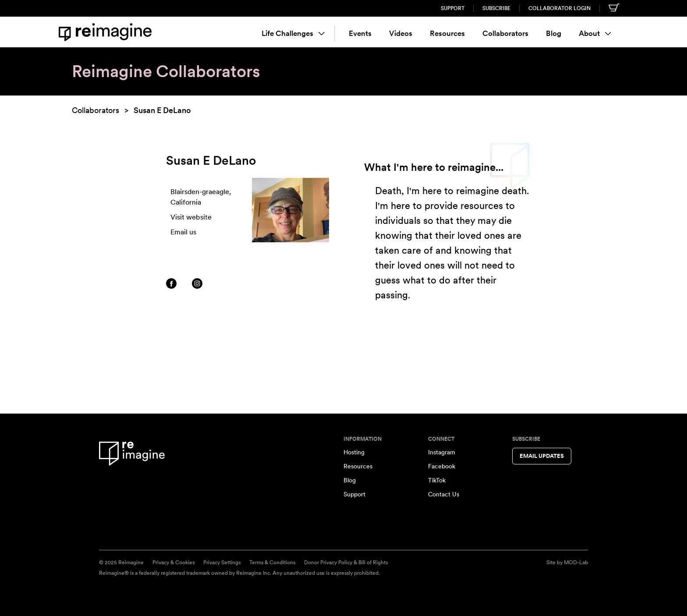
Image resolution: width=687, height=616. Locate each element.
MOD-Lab (576, 563)
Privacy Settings (222, 563)
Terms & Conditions (272, 563)
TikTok (437, 480)
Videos (401, 33)
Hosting (354, 452)
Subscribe (496, 8)
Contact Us (444, 494)
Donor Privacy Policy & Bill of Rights (346, 563)
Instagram (442, 452)
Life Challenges (293, 33)
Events (360, 33)
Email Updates (542, 456)
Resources (447, 33)
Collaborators (505, 33)
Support (453, 8)
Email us (183, 232)
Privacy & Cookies (174, 563)
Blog (554, 33)
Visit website (191, 217)
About (595, 33)
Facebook (442, 466)
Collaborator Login (560, 8)
